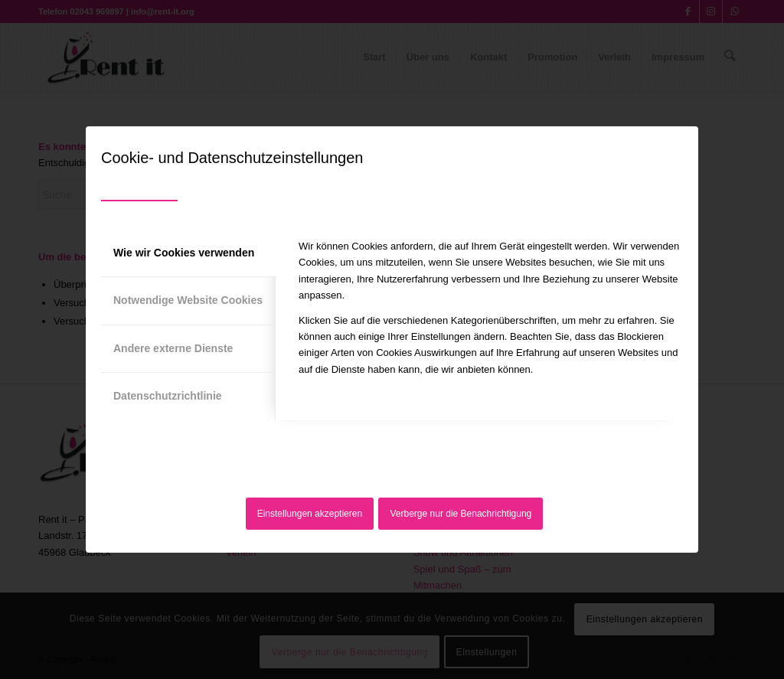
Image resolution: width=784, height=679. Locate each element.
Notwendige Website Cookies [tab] (188, 300)
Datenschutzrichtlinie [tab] (168, 396)
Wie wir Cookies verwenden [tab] (184, 253)
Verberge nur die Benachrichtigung (461, 514)
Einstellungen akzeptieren (310, 514)
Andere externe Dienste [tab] (173, 348)
